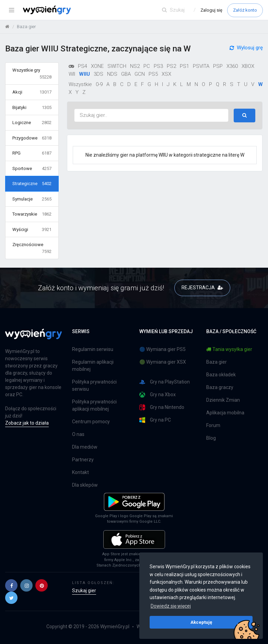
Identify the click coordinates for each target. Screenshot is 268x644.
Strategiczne (32, 184)
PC (147, 66)
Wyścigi (32, 230)
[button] (11, 585)
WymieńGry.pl (115, 627)
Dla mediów (85, 447)
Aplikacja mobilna (225, 413)
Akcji (32, 92)
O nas (78, 434)
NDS (112, 74)
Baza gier (217, 362)
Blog (211, 438)
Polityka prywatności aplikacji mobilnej (94, 405)
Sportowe (32, 169)
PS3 (158, 66)
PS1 (184, 66)
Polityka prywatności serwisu (94, 385)
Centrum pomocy (91, 422)
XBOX (248, 66)
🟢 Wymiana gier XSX (163, 362)
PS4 (83, 66)
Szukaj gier (84, 591)
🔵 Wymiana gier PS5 (162, 349)
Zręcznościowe (32, 248)
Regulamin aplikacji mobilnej (93, 366)
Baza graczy (220, 387)
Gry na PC (155, 420)
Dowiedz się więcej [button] (171, 606)
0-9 (99, 84)
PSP (218, 66)
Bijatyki (32, 108)
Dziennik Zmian (223, 400)
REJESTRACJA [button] (202, 288)
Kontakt (80, 472)
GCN (140, 74)
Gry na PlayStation (165, 382)
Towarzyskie (32, 214)
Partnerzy (83, 460)
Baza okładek (221, 375)
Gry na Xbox (158, 395)
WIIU (84, 74)
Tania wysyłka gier (229, 349)
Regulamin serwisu (93, 349)
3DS (98, 74)
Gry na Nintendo (162, 407)
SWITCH (117, 66)
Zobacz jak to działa (27, 423)
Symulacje (32, 199)
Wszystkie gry (32, 74)
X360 (232, 66)
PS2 (171, 66)
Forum (213, 425)
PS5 (153, 74)
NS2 (135, 66)
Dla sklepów (85, 485)
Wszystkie (80, 84)
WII (72, 74)
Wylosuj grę (246, 51)
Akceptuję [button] (201, 622)
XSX (166, 74)
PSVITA (201, 66)
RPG (32, 153)
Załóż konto (245, 10)
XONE (97, 66)
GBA (126, 74)
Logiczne (32, 123)
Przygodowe (32, 138)
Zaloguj (211, 10)
